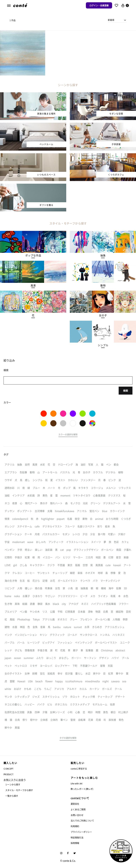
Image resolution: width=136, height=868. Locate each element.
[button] (33, 255)
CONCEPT (8, 769)
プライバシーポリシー (81, 832)
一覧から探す (12, 796)
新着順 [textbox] (111, 20)
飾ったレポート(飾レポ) (82, 789)
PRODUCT (8, 774)
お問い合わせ (77, 815)
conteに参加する (79, 769)
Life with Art (76, 784)
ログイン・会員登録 (99, 5)
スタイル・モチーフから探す (19, 790)
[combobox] (117, 20)
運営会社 (75, 804)
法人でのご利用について (82, 821)
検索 (126, 391)
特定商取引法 (77, 838)
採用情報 (75, 843)
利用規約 (75, 826)
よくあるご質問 (78, 809)
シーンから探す (13, 784)
